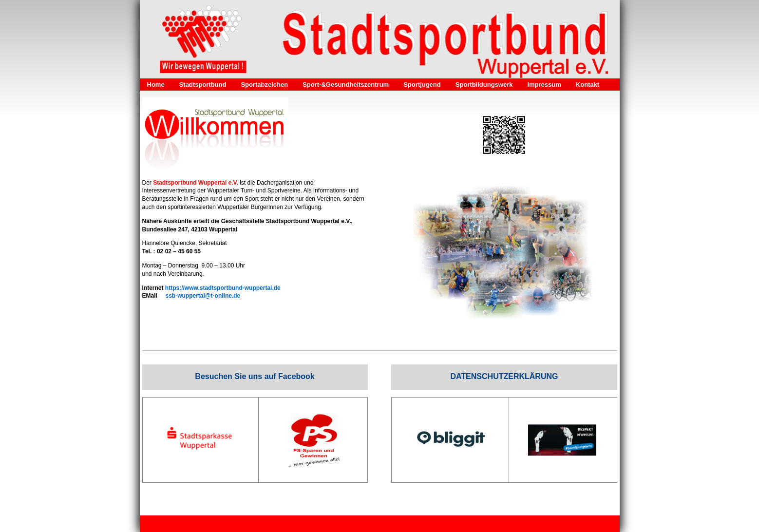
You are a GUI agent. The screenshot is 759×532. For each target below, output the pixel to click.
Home (156, 85)
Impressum (544, 85)
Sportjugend (422, 85)
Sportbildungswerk (484, 85)
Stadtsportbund (203, 85)
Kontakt (588, 85)
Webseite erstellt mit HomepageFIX (487, 524)
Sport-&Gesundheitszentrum (346, 85)
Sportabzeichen (264, 85)
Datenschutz (272, 524)
